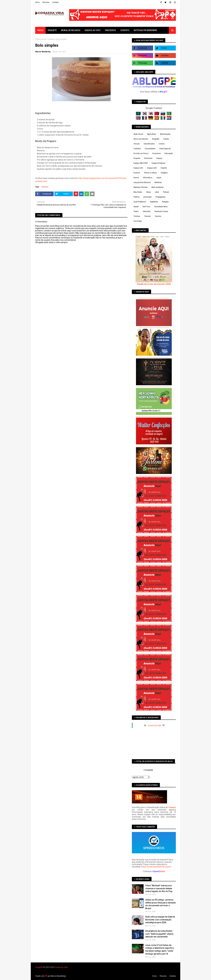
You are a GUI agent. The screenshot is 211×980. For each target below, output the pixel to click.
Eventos (137, 173)
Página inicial (41, 39)
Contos (162, 144)
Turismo (158, 216)
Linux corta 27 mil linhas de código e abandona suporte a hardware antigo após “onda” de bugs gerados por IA (159, 949)
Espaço (159, 158)
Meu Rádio (138, 192)
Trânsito (147, 216)
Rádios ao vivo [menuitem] (93, 30)
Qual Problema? (140, 202)
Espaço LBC (138, 168)
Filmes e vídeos (150, 173)
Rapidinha (154, 202)
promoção (148, 197)
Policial (166, 192)
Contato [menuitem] (125, 30)
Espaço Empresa (158, 163)
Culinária (51, 39)
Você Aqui (138, 221)
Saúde (136, 207)
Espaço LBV (152, 168)
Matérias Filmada (141, 187)
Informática (148, 178)
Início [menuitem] (40, 30)
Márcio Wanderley (58, 976)
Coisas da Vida (154, 725)
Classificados (149, 144)
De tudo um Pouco (141, 153)
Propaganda (160, 197)
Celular (166, 139)
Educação (169, 153)
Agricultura (152, 134)
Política (136, 197)
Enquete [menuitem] (52, 30)
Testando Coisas (161, 211)
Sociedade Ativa (161, 207)
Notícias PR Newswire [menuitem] (145, 30)
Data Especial (165, 149)
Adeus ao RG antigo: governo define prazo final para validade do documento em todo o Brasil (161, 904)
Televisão (146, 211)
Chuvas (137, 144)
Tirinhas (137, 216)
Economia (156, 153)
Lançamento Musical (142, 182)
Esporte (164, 168)
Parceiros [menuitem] (110, 30)
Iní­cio (37, 2)
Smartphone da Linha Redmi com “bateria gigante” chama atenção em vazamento (159, 934)
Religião (165, 202)
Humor (136, 178)
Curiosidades (150, 149)
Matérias (158, 182)
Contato (55, 2)
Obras (149, 192)
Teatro (136, 211)
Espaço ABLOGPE (141, 163)
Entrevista (148, 158)
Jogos (159, 178)
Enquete (137, 158)
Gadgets (164, 173)
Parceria (46, 2)
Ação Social (138, 134)
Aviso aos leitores (141, 139)
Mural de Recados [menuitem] (71, 30)
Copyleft (39, 967)
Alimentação (165, 134)
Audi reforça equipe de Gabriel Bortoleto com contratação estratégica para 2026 (160, 920)
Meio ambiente (158, 187)
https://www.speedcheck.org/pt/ (156, 867)
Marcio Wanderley (43, 52)
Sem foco (146, 207)
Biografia (156, 139)
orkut (157, 192)
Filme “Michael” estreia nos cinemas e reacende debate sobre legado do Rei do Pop (159, 888)
